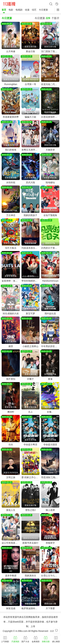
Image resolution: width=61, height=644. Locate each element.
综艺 (34, 10)
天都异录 (50, 150)
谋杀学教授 (11, 576)
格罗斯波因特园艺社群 (31, 608)
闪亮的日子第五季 (50, 248)
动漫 (27, 10)
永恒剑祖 (11, 182)
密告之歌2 (31, 510)
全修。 (50, 412)
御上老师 (50, 510)
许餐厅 (30, 379)
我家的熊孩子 (30, 215)
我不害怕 (11, 379)
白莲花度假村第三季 (50, 117)
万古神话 (11, 215)
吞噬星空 (50, 543)
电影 (11, 10)
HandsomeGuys (50, 281)
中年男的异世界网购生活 (50, 346)
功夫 (11, 445)
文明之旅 (11, 477)
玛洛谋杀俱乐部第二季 (31, 248)
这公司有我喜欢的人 (11, 543)
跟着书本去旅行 (30, 543)
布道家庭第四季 (11, 117)
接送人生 (11, 510)
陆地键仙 (50, 182)
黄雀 (50, 379)
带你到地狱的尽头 (31, 281)
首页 (4, 10)
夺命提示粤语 (30, 445)
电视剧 (19, 10)
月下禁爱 (50, 608)
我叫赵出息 (50, 313)
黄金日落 (30, 51)
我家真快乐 (30, 576)
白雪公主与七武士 (50, 576)
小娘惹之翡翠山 (30, 346)
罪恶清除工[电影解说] (50, 477)
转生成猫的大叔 (11, 313)
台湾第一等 (30, 84)
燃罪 (11, 346)
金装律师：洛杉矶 (11, 281)
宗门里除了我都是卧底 (50, 51)
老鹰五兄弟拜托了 (31, 150)
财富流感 (11, 608)
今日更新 (43, 10)
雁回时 (11, 412)
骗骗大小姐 (30, 117)
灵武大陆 (30, 182)
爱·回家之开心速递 (31, 477)
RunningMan (11, 84)
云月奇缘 (11, 51)
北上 (30, 412)
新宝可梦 (30, 313)
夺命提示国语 (50, 445)
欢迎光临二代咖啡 (50, 84)
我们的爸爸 (11, 150)
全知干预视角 (50, 215)
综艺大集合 (11, 248)
